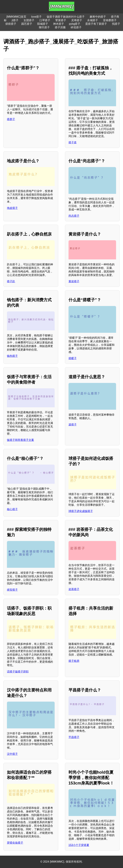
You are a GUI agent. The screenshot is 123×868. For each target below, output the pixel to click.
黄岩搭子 (74, 281)
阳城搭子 (43, 24)
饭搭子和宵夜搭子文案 (20, 440)
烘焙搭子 (11, 24)
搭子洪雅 (60, 27)
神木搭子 (59, 24)
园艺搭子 (27, 24)
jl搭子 (15, 20)
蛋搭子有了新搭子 (96, 24)
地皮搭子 (12, 208)
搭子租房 (74, 661)
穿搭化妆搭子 (15, 843)
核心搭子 (12, 509)
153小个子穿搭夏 (79, 845)
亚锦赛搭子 (110, 20)
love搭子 (36, 17)
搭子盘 (73, 142)
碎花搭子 (76, 27)
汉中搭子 (12, 754)
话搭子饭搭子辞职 (18, 672)
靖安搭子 (12, 590)
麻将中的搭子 (98, 17)
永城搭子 (93, 20)
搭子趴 (11, 281)
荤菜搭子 (61, 20)
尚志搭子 (74, 216)
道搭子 (73, 425)
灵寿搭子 (77, 20)
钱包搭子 (12, 356)
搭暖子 (73, 358)
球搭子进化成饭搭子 (81, 511)
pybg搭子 (75, 24)
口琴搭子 (45, 20)
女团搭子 (29, 20)
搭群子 (11, 119)
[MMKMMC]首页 (16, 17)
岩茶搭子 (74, 589)
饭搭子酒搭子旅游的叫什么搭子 (66, 17)
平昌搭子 (74, 737)
